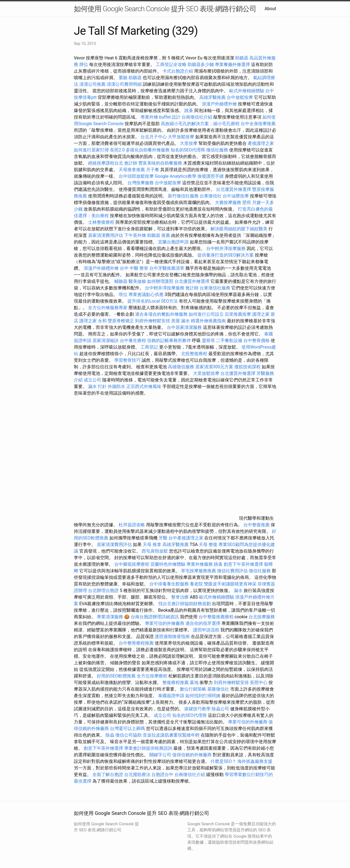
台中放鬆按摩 (240, 97)
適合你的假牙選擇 (203, 623)
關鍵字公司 (160, 755)
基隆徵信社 (218, 689)
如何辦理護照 (160, 281)
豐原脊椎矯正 (121, 321)
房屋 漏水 (180, 321)
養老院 (196, 584)
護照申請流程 (206, 630)
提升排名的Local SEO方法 (153, 301)
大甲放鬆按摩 (182, 137)
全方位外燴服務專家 (108, 308)
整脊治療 (180, 597)
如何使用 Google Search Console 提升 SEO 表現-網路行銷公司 (165, 9)
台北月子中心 (154, 137)
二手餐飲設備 (229, 340)
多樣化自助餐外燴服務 (148, 150)
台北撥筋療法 (137, 774)
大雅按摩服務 (229, 202)
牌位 (84, 64)
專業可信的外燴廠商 (165, 623)
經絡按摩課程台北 (106, 163)
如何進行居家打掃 (91, 150)
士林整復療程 (101, 222)
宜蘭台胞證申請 (173, 242)
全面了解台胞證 (108, 774)
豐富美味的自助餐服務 (160, 163)
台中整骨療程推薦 (137, 643)
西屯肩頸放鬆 (155, 551)
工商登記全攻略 (171, 64)
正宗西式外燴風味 (144, 386)
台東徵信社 (211, 196)
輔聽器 (121, 281)
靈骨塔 (208, 340)
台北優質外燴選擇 (234, 189)
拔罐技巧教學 (198, 709)
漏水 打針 (97, 386)
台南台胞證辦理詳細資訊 (155, 617)
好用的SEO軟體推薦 (116, 676)
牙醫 (163, 538)
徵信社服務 (217, 150)
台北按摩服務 (262, 617)
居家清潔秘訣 (106, 340)
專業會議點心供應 (146, 294)
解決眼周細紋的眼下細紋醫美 (239, 229)
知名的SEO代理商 (188, 150)
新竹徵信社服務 (183, 196)
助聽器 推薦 (159, 235)
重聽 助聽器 (130, 78)
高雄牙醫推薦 (212, 97)
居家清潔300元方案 (214, 367)
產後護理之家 (261, 143)
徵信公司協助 (129, 735)
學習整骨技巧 (128, 360)
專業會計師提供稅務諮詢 (148, 748)
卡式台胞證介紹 (178, 71)
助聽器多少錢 (201, 64)
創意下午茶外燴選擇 (243, 564)
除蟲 (110, 735)
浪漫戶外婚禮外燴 (219, 104)
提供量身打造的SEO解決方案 (226, 255)
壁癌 (247, 202)
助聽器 (242, 58)
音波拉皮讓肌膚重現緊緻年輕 (171, 735)
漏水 (238, 590)
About (270, 9)
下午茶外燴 (135, 235)
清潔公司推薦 (92, 84)
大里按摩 (189, 143)
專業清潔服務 (110, 617)
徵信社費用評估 (232, 571)
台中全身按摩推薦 (258, 124)
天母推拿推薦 (132, 170)
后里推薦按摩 (238, 314)
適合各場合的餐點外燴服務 (161, 314)
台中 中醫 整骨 (134, 268)
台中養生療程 (133, 340)
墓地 (194, 682)
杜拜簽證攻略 (132, 525)
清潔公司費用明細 (124, 84)
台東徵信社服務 (215, 288)
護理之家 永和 (93, 321)
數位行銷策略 (193, 689)
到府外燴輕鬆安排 (153, 321)
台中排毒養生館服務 (170, 584)
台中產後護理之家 (186, 538)
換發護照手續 (211, 176)
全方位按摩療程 (152, 676)
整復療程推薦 (176, 682)
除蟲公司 (220, 709)
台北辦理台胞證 (103, 590)
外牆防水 (116, 386)
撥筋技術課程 (248, 367)
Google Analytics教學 (176, 176)
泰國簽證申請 (171, 696)
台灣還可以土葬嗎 (127, 728)
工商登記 (149, 347)
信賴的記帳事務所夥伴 (169, 340)
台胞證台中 (162, 774)
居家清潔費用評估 (106, 235)
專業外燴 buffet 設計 (161, 117)
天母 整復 (208, 544)
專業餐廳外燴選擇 (233, 64)
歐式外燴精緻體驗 (247, 91)
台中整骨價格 (257, 340)
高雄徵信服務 (181, 367)
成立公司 (92, 380)
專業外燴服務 (200, 564)
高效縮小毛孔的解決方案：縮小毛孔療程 (200, 124)
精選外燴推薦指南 (208, 321)
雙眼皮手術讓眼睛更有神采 (230, 584)
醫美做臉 (137, 281)
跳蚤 (189, 110)
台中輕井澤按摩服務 (226, 248)
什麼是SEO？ (223, 761)
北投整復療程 (194, 354)
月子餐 (153, 170)
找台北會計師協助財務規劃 (185, 604)
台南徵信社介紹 (197, 117)
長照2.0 (117, 150)
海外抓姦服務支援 (255, 761)
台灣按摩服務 (141, 183)
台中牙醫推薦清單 (167, 268)
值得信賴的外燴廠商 (192, 755)
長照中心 (259, 682)
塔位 (123, 294)
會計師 (131, 163)
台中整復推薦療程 (216, 617)
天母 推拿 (152, 544)
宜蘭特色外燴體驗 (168, 564)
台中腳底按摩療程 (132, 564)
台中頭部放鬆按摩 (137, 176)
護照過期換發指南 (172, 636)
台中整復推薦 (256, 525)
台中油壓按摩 (236, 196)
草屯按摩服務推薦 (199, 571)
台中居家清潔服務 (184, 327)
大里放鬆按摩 (207, 373)
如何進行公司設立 (206, 314)
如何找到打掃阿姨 (203, 696)
